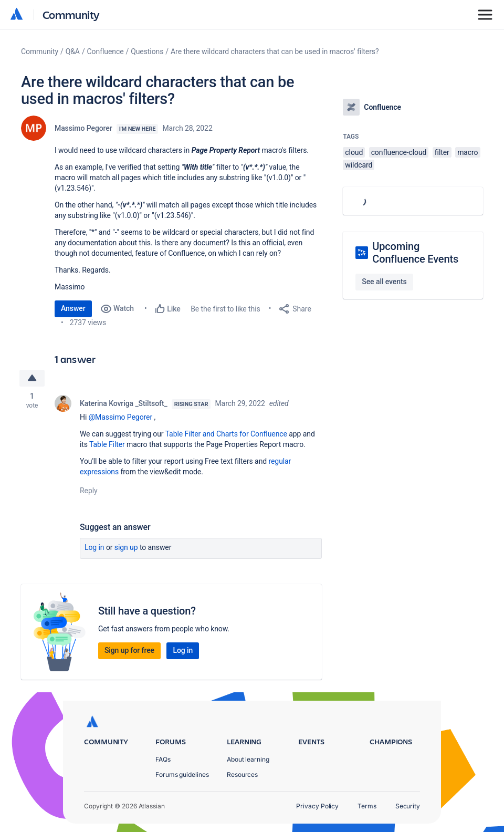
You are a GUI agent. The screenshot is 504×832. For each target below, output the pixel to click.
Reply (89, 491)
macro (468, 152)
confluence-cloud (399, 152)
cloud (354, 152)
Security (408, 806)
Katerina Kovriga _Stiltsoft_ (124, 403)
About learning (248, 759)
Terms (367, 806)
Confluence (106, 51)
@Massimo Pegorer (120, 417)
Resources (242, 774)
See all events (384, 282)
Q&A (73, 51)
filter (442, 152)
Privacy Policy (317, 806)
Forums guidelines (182, 774)
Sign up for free (129, 650)
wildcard (359, 165)
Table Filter (107, 444)
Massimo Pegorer (83, 128)
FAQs (163, 759)
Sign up (126, 547)
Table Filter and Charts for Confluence (226, 434)
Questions (147, 51)
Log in (94, 547)
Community (71, 14)
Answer (73, 308)
